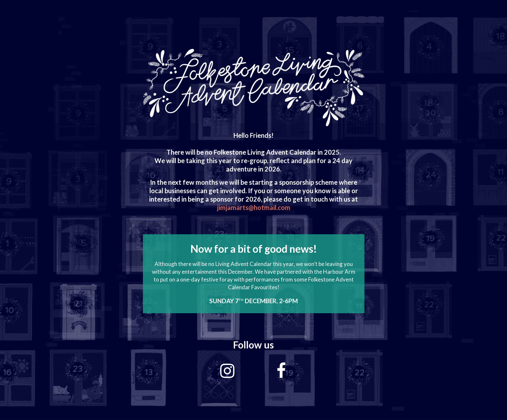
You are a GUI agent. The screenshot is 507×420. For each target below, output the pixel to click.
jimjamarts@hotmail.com (254, 207)
